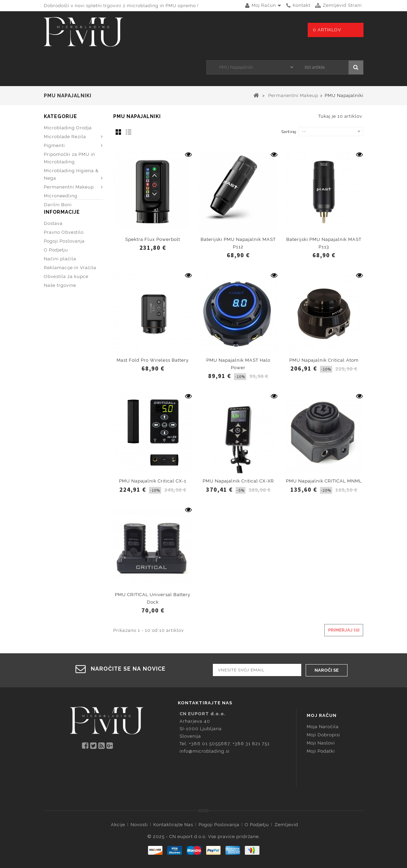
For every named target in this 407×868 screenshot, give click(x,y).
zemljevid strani (342, 5)
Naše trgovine (60, 304)
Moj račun (322, 715)
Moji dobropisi (323, 734)
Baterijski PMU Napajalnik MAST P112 (238, 243)
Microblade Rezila (65, 137)
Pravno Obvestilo (64, 251)
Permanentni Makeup (69, 187)
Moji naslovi (321, 743)
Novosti (139, 824)
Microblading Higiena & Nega (71, 174)
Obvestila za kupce (66, 295)
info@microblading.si (205, 751)
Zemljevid (286, 824)
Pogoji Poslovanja (64, 259)
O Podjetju (56, 268)
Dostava (53, 242)
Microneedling (61, 196)
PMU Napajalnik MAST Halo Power (238, 364)
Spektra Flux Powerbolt (153, 239)
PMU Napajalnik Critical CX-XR (238, 481)
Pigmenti (54, 145)
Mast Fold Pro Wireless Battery (153, 360)
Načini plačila (60, 277)
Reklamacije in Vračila (70, 286)
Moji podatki (321, 751)
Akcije (118, 824)
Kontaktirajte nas (173, 824)
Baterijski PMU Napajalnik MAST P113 (324, 243)
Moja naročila (323, 726)
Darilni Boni (58, 205)
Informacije (62, 230)
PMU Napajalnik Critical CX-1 (153, 481)
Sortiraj (289, 132)
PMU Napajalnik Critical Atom (324, 360)
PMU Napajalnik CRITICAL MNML (324, 481)
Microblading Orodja (68, 128)
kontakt (302, 5)
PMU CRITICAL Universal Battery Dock (153, 598)
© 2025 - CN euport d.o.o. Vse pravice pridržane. (204, 836)
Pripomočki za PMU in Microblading (70, 158)
